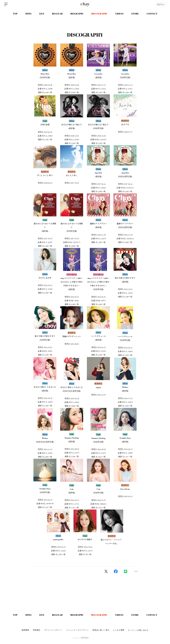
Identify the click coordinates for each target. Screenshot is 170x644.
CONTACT (152, 14)
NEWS (28, 14)
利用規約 (37, 630)
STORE (135, 14)
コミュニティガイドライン (78, 630)
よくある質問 (119, 630)
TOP (15, 14)
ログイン (161, 4)
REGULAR (57, 14)
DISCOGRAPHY (99, 14)
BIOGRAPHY (77, 14)
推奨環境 (25, 630)
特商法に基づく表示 (101, 630)
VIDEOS (119, 14)
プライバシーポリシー (53, 630)
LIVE (42, 14)
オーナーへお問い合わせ (138, 630)
